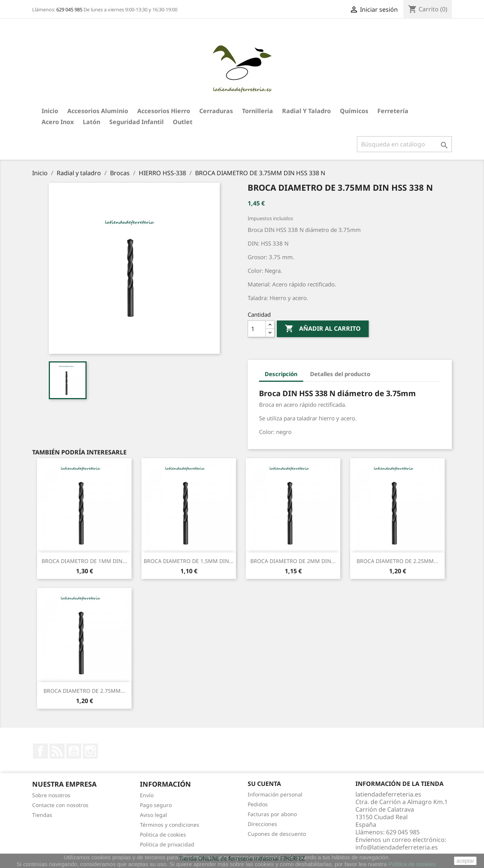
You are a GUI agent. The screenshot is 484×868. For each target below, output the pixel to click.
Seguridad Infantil (137, 122)
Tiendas (42, 815)
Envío (147, 795)
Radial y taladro (306, 111)
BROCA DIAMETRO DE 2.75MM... (84, 691)
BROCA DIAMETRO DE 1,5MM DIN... (189, 561)
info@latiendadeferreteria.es (397, 847)
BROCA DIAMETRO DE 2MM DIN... (293, 561)
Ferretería (393, 111)
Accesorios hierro (164, 111)
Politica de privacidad (167, 844)
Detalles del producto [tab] (340, 374)
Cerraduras (216, 111)
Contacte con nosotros (60, 805)
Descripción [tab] (281, 374)
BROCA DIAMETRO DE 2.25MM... (397, 561)
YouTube (74, 751)
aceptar (465, 861)
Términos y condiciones (170, 825)
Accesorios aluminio (98, 111)
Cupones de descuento (277, 834)
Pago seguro (156, 805)
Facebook (40, 751)
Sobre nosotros (51, 795)
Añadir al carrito (323, 329)
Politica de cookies (163, 835)
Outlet (183, 122)
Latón (92, 122)
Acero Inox (58, 122)
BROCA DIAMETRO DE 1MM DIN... (84, 561)
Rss (57, 751)
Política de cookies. (413, 864)
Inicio (50, 111)
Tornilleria (258, 111)
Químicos (354, 111)
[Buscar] (404, 144)
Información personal (275, 794)
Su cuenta (264, 784)
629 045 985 (69, 9)
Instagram (90, 751)
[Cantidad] (257, 329)
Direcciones (262, 824)
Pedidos (258, 804)
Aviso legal (154, 815)
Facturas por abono (272, 814)
